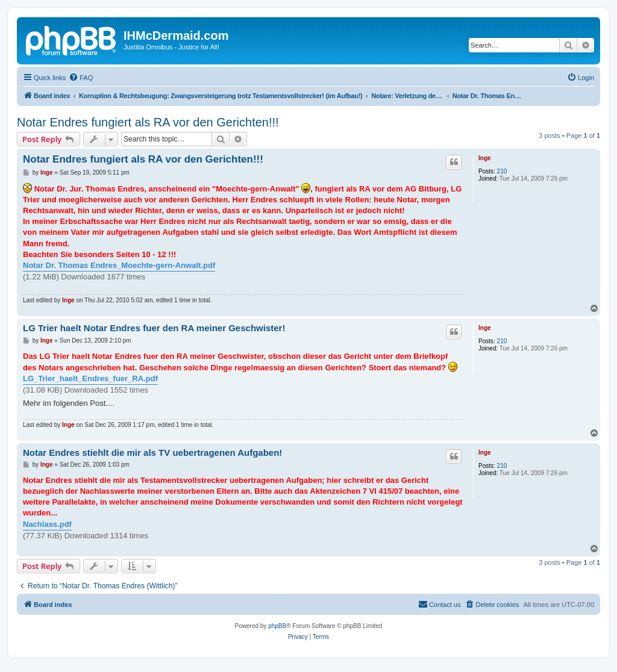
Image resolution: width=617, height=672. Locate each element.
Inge (485, 158)
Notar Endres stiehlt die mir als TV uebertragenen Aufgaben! (152, 453)
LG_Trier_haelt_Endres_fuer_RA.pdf (90, 378)
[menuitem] (81, 78)
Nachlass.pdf (47, 524)
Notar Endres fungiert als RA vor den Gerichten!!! (148, 122)
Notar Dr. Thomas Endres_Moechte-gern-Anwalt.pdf (119, 265)
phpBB (277, 626)
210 (502, 171)
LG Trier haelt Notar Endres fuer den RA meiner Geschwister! (154, 328)
